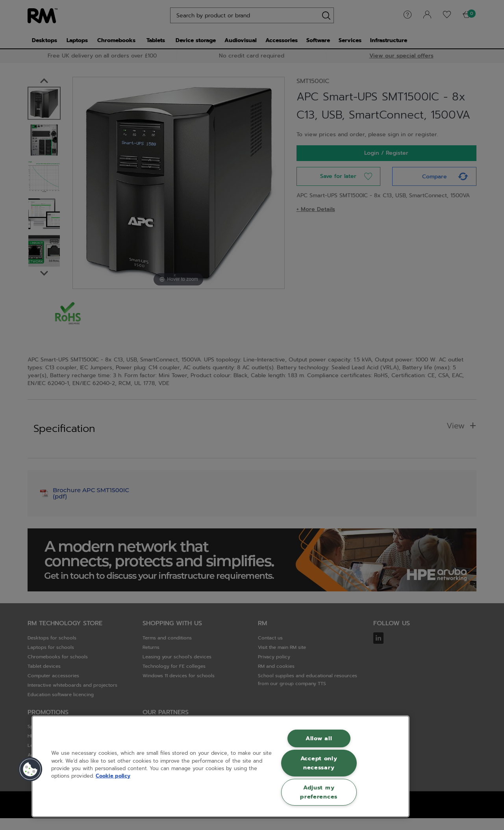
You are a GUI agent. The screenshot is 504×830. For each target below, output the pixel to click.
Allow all (319, 738)
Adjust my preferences (319, 792)
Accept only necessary (319, 763)
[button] (30, 769)
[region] (220, 766)
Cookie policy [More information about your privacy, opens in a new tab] (113, 776)
